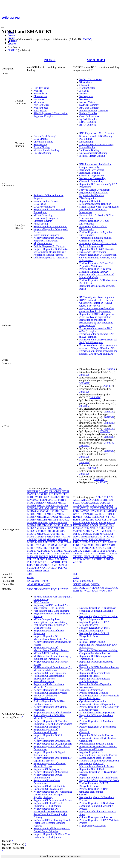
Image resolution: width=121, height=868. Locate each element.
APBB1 (54, 489)
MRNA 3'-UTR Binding (46, 653)
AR (60, 489)
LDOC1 (94, 525)
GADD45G (111, 511)
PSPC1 (31, 562)
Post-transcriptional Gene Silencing (52, 611)
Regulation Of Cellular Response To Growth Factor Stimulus (52, 830)
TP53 (86, 554)
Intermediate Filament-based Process (98, 746)
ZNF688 (77, 562)
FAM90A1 (85, 511)
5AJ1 (76, 588)
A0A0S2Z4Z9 (35, 584)
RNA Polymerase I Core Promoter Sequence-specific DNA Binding (97, 135)
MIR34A (60, 531)
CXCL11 (85, 508)
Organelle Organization (91, 690)
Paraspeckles (40, 111)
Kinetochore (86, 82)
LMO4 (43, 500)
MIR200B (32, 522)
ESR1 (30, 497)
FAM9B (95, 511)
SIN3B (77, 548)
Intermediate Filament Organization (97, 704)
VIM (104, 556)
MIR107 (62, 503)
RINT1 (114, 542)
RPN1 (76, 545)
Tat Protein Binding (89, 150)
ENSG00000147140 (37, 581)
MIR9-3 (42, 539)
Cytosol (83, 795)
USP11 (39, 571)
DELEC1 (49, 494)
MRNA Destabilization (45, 696)
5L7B (95, 588)
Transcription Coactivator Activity (97, 144)
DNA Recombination (44, 207)
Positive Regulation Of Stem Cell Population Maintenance (96, 265)
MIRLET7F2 (34, 551)
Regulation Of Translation (47, 727)
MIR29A (49, 528)
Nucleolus (39, 99)
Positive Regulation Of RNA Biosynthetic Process (94, 785)
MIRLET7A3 (34, 545)
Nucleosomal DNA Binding (93, 153)
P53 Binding (86, 139)
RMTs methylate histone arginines (97, 297)
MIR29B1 (59, 528)
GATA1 (77, 514)
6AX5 (101, 588)
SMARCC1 (46, 565)
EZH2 (76, 511)
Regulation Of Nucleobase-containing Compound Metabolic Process (99, 652)
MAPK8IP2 (79, 531)
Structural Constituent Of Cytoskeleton (99, 761)
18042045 (86, 39)
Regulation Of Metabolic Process (50, 693)
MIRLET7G (47, 551)
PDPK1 (77, 539)
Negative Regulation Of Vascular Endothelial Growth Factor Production (53, 722)
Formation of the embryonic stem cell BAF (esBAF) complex (98, 341)
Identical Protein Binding (46, 150)
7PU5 (65, 589)
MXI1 (96, 534)
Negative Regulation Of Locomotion (52, 741)
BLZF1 (77, 503)
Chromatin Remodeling (91, 181)
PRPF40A (62, 559)
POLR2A (54, 556)
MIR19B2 (53, 520)
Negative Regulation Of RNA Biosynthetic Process (94, 635)
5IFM (37, 589)
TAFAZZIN (51, 568)
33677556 (111, 369)
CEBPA (65, 491)
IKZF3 (77, 520)
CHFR (76, 508)
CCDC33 (78, 505)
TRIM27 (103, 554)
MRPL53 (88, 534)
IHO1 (112, 517)
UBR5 (98, 556)
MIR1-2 (31, 503)
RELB (106, 542)
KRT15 (95, 522)
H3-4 (52, 497)
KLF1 (105, 520)
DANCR (32, 494)
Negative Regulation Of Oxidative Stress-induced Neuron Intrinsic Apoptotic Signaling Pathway (51, 252)
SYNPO (40, 568)
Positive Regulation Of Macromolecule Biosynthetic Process (99, 697)
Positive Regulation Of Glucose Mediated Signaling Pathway (95, 270)
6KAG (108, 588)
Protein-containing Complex (94, 111)
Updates (12, 44)
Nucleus (38, 91)
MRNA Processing (43, 215)
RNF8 (46, 562)
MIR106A (41, 503)
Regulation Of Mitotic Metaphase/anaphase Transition (95, 202)
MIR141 (63, 508)
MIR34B (32, 534)
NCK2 (109, 534)
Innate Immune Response (46, 235)
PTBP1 (39, 562)
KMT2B (113, 520)
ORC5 (45, 554)
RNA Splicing (41, 224)
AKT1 (105, 497)
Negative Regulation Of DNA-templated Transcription (49, 239)
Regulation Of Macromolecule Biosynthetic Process (49, 677)
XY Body (84, 91)
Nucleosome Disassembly (92, 178)
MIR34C (41, 534)
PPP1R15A (104, 539)
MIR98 (39, 542)
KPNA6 (86, 522)
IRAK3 (65, 497)
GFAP (85, 514)
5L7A (88, 588)
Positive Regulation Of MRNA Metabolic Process (49, 717)
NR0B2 (85, 537)
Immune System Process (46, 201)
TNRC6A (78, 554)
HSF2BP (96, 517)
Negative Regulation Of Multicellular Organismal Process (52, 759)
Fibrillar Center (41, 88)
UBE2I (31, 571)
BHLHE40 (108, 500)
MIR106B (52, 503)
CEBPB (109, 505)
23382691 (105, 431)
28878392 (84, 406)
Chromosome (40, 96)
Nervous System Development (95, 190)
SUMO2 (32, 568)
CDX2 (101, 505)
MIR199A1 (52, 517)
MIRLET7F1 (60, 548)
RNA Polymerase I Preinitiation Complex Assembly (95, 166)
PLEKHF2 (33, 556)
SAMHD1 (55, 562)
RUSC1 (95, 545)
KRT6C (85, 525)
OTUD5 (52, 554)
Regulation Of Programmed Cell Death (99, 780)
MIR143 (32, 511)
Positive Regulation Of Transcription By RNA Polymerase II (98, 245)
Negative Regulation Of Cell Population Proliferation (94, 194)
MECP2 (106, 531)
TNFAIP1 (111, 551)
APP (111, 497)
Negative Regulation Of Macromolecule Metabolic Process (51, 649)
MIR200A (64, 520)
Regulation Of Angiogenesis (48, 769)
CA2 (51, 491)
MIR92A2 (63, 539)
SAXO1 (111, 545)
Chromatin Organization (92, 176)
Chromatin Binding (43, 142)
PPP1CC (41, 559)
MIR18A (32, 517)
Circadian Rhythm (43, 221)
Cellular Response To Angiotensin (51, 258)
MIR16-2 (52, 514)
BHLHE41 (33, 491)
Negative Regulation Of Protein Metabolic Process (50, 765)
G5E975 (77, 584)
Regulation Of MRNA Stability (49, 786)
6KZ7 (115, 588)
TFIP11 (95, 551)
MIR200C (43, 522)
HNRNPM (110, 514)
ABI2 (98, 497)
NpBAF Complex (88, 119)
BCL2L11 (97, 500)
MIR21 (50, 525)
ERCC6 (58, 494)
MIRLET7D (33, 548)
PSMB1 (87, 542)
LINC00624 (33, 500)
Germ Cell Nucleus (89, 116)
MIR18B (41, 517)
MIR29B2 (32, 531)
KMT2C (77, 522)
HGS (101, 514)
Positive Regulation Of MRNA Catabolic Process (49, 703)
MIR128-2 (63, 505)
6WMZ (44, 589)
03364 (76, 577)
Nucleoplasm (40, 94)
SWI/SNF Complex (89, 105)
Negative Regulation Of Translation (52, 690)
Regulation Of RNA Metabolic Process (99, 667)
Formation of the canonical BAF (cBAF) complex (96, 330)
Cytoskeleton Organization (93, 701)
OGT (38, 554)
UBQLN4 (89, 556)
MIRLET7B (48, 545)
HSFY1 (105, 517)
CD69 (86, 505)
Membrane (39, 102)
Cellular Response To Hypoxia (49, 246)
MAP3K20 (106, 528)
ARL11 (77, 500)
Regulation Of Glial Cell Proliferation (99, 778)
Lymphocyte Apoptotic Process (95, 758)
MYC (69, 551)
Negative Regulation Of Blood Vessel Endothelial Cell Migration (53, 836)
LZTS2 (83, 528)
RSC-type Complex (89, 108)
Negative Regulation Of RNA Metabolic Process (94, 623)
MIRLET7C (61, 545)
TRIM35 (112, 554)
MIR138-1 (33, 508)
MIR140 (54, 508)
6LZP (88, 591)
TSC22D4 (78, 556)
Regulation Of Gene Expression (50, 673)
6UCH (95, 591)
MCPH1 (97, 531)
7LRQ (52, 589)
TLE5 (102, 551)
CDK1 (58, 491)
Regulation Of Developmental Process (53, 800)
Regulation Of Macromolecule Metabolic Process (49, 686)
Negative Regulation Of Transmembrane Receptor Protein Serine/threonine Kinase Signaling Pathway (51, 813)
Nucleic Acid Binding (45, 136)
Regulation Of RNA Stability (48, 789)
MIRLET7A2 (64, 542)
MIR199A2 (64, 517)
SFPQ (64, 562)
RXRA (103, 545)
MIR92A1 (52, 539)
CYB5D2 (95, 508)
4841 (30, 574)
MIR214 (59, 525)
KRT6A (111, 522)
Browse (12, 35)
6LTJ (82, 591)
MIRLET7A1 (50, 542)
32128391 (84, 445)
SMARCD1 (58, 565)
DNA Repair (40, 204)
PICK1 (85, 539)
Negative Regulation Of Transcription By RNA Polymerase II (98, 618)
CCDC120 (105, 503)
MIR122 (41, 505)
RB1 (100, 542)
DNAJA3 (105, 508)
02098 (30, 577)
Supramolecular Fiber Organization (97, 713)
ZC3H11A (88, 559)
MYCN (31, 554)
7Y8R (109, 591)
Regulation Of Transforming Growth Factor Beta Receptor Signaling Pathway (52, 823)
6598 (76, 574)
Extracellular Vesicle (44, 681)
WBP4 (46, 571)
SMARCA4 (87, 548)
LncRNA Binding (42, 153)
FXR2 (46, 497)
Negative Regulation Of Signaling (51, 772)
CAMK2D (94, 503)
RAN (95, 542)
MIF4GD (78, 534)
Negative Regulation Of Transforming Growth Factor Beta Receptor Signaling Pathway (53, 795)
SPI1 (67, 565)
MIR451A (32, 537)
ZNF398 (110, 559)
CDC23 (94, 505)
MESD (114, 531)
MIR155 (50, 511)
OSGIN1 (102, 537)
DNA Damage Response (46, 218)
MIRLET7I (60, 551)
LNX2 (111, 525)
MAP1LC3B (94, 528)
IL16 (83, 520)
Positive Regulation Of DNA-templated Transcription (94, 790)
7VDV (102, 591)
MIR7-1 (42, 537)
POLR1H (43, 556)
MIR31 (51, 531)
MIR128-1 (51, 505)
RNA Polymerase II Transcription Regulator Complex (51, 115)
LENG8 (103, 525)
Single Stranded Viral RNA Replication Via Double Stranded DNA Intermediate (99, 209)
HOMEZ (78, 517)
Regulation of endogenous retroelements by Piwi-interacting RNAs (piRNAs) (96, 323)
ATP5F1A (86, 500)
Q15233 (46, 584)
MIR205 (53, 522)
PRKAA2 (51, 559)
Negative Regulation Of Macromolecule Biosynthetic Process (52, 638)
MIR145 (41, 511)
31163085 (102, 482)
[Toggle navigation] (3, 28)
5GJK (82, 588)
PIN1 (68, 554)
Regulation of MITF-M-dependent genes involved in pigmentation (97, 310)
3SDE (30, 589)
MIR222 (32, 528)
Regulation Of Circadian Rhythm (50, 226)
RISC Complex (41, 602)
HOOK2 (87, 517)
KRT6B (77, 525)
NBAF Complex (88, 122)
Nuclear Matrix (41, 105)
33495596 (84, 375)
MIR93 (31, 542)
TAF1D (111, 548)
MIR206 (62, 522)
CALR (85, 503)
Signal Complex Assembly (93, 826)
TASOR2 (78, 551)
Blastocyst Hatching (90, 173)
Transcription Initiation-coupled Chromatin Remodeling (95, 239)
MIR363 (51, 534)
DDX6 (40, 494)
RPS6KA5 (85, 545)
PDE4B (61, 554)
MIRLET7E (46, 548)
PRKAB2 (78, 542)
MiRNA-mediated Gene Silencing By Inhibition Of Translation (53, 657)
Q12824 (86, 584)
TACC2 (102, 548)
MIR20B (41, 525)
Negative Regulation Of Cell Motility (52, 713)
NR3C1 (93, 537)
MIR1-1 (62, 500)
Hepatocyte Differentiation (93, 252)
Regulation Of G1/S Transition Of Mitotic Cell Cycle (97, 276)
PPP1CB (32, 559)
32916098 (84, 383)
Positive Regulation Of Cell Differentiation (93, 228)
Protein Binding (42, 147)
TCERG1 (63, 568)
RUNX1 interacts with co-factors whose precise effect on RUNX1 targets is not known (96, 303)
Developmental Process (91, 749)
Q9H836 (95, 584)
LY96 (76, 528)
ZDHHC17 (99, 559)
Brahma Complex (88, 113)
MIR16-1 (42, 514)
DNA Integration (88, 198)
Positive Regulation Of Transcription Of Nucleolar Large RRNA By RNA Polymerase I (98, 258)
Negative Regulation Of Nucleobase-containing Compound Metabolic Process (98, 611)
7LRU (58, 589)
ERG (65, 494)
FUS (102, 511)
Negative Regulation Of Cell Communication (48, 776)
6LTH (76, 591)
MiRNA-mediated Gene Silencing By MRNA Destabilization (53, 669)
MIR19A (32, 520)
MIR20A (32, 525)
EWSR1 (38, 497)
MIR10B (32, 505)
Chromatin (85, 85)
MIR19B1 (42, 520)
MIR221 (68, 525)
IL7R (58, 497)
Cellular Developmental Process (96, 817)
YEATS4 (78, 559)
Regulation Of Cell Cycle (92, 769)
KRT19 (103, 522)
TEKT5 (87, 551)
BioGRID (12, 50)
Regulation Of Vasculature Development (47, 782)
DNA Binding (41, 139)
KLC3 (98, 520)
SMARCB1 (96, 60)
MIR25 (40, 528)
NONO (50, 60)
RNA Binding (40, 144)
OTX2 (111, 537)
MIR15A (59, 511)
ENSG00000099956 (83, 581)
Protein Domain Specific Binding (96, 744)
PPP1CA (63, 556)
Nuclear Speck (41, 108)
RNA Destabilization (44, 698)
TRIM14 (94, 554)
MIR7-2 (51, 537)
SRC (96, 548)
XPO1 (110, 556)
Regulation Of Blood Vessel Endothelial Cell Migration (48, 804)
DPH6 (113, 508)
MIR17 (60, 514)
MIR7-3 (60, 537)
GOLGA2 (93, 514)
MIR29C (43, 531)
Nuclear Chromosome (91, 79)
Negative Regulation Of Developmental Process (46, 731)
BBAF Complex (88, 125)
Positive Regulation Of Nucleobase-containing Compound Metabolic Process (98, 806)
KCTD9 (90, 520)
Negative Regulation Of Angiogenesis (53, 744)
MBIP (89, 531)
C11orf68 (44, 491)
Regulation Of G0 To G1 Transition (97, 249)
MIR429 (60, 534)
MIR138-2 (44, 508)
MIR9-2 (33, 539)
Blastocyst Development (92, 170)
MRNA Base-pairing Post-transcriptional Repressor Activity (51, 621)
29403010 (108, 386)
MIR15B (32, 514)
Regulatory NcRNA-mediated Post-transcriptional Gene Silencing (52, 607)
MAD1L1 (53, 500)
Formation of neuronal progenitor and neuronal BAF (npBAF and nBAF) (98, 347)
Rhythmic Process (43, 243)
